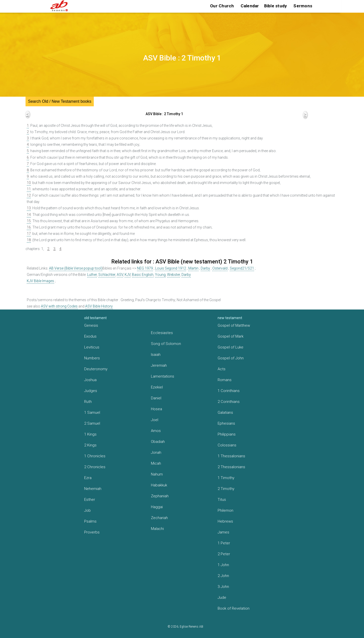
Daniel (156, 398)
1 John (223, 565)
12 (29, 195)
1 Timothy (226, 478)
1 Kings (90, 434)
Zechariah (159, 518)
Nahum (157, 474)
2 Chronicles (95, 467)
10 (29, 183)
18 (29, 240)
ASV (120, 275)
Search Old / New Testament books (60, 101)
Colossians (227, 445)
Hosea (156, 409)
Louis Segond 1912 (171, 268)
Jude (222, 598)
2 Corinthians (229, 402)
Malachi (157, 529)
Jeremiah (159, 365)
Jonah (156, 452)
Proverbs (92, 532)
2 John (223, 576)
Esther (90, 500)
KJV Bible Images (40, 281)
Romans (225, 380)
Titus (222, 500)
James (223, 532)
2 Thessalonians (231, 467)
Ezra (88, 478)
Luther (92, 275)
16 (29, 227)
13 (29, 208)
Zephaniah (160, 496)
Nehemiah (93, 489)
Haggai (157, 507)
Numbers (92, 358)
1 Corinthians (229, 391)
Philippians (227, 434)
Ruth (88, 402)
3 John (223, 587)
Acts (222, 369)
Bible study (276, 6)
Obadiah (158, 442)
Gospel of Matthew (234, 325)
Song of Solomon (166, 344)
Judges (91, 391)
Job (87, 510)
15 (29, 221)
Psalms (90, 521)
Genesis (91, 325)
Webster (174, 275)
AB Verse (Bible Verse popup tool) (76, 268)
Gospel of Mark (231, 336)
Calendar (250, 6)
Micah (156, 463)
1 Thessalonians (231, 456)
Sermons (303, 6)
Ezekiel (157, 387)
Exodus (90, 336)
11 (29, 189)
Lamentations (163, 376)
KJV (128, 275)
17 (29, 234)
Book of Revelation (234, 608)
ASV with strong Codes (59, 306)
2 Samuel (92, 423)
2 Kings (90, 445)
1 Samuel (92, 413)
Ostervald (220, 268)
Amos (156, 431)
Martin (193, 268)
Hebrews (225, 521)
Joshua (90, 380)
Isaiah (156, 355)
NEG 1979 (145, 268)
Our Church (222, 6)
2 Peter (224, 554)
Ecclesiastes (162, 333)
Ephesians (226, 423)
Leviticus (92, 347)
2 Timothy (226, 489)
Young (160, 275)
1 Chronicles (95, 456)
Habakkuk (159, 485)
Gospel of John (231, 358)
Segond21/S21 (242, 268)
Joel (155, 420)
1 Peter (224, 543)
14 (29, 215)
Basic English (143, 275)
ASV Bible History (99, 306)
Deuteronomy (96, 369)
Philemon (225, 510)
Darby (205, 268)
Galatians (225, 413)
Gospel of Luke (231, 347)
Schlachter (107, 275)
